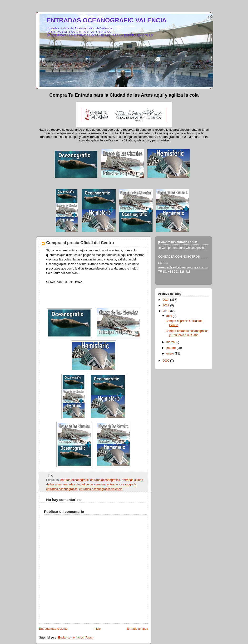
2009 (167, 361)
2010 (167, 311)
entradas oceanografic (122, 484)
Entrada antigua (137, 629)
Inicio (97, 629)
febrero (171, 348)
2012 (167, 305)
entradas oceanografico (62, 489)
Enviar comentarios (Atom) (76, 638)
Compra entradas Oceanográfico (184, 248)
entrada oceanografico (105, 480)
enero (171, 354)
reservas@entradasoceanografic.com (183, 267)
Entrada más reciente (53, 629)
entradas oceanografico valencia (101, 489)
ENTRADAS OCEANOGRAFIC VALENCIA (107, 20)
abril (170, 316)
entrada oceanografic (74, 480)
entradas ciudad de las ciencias (84, 484)
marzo (171, 342)
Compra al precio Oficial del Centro (80, 243)
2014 (167, 300)
